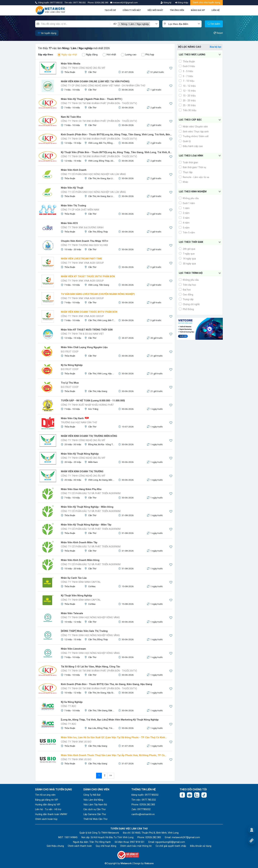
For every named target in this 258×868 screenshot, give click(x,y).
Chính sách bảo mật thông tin (136, 846)
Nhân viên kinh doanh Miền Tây (79, 543)
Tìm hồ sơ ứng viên (45, 795)
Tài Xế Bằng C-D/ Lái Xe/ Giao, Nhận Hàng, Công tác (90, 667)
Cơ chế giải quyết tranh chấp (171, 846)
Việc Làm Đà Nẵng (93, 800)
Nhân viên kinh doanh (74, 170)
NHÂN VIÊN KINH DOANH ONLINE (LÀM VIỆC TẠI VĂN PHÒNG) (95, 82)
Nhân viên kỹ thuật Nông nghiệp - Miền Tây (86, 525)
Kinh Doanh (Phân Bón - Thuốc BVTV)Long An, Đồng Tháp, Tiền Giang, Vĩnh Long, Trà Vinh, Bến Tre (117, 135)
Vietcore (149, 863)
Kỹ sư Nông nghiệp (72, 365)
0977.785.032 (80, 3)
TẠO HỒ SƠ (110, 10)
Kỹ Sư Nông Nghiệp (72, 702)
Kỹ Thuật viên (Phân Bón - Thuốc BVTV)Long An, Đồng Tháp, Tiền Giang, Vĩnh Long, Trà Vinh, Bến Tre (117, 152)
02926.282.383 (101, 3)
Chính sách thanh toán (80, 846)
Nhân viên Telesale (72, 613)
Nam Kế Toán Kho (71, 117)
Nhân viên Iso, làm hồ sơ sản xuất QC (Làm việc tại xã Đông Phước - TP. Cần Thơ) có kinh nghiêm (114, 738)
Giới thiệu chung (55, 846)
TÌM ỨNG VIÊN (177, 10)
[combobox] (138, 24)
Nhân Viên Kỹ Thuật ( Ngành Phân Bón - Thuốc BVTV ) (92, 99)
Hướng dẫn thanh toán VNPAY (51, 814)
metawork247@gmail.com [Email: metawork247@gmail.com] (186, 837)
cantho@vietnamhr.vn (143, 814)
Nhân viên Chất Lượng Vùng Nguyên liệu (84, 347)
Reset (218, 33)
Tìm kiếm (214, 24)
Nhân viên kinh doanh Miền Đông (80, 560)
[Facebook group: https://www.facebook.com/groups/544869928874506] (190, 795)
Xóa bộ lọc (215, 47)
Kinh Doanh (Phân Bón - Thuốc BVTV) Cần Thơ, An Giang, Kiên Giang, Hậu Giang (106, 684)
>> (111, 775)
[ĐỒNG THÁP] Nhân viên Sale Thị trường (84, 631)
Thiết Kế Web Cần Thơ (95, 819)
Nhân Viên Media (71, 64)
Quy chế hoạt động (106, 846)
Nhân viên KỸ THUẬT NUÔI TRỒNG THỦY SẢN (87, 330)
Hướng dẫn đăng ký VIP (48, 805)
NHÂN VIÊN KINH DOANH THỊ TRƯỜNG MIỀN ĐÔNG (89, 436)
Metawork (126, 863)
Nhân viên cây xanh (72, 418)
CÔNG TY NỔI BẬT (132, 10)
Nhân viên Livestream (73, 649)
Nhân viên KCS (69, 223)
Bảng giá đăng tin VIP (47, 800)
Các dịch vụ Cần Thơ (94, 809)
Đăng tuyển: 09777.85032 (145, 795)
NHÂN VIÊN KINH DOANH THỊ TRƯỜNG (82, 471)
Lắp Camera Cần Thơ (95, 814)
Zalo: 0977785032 (141, 809)
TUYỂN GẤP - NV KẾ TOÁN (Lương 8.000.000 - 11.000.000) (93, 401)
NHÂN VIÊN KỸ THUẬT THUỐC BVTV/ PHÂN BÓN (88, 277)
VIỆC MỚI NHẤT (155, 10)
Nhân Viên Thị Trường (73, 206)
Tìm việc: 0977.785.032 (144, 800)
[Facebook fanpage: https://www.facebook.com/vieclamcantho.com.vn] (182, 795)
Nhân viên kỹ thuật (72, 188)
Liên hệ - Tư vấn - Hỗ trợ (48, 809)
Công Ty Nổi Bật (92, 795)
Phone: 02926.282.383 (143, 805)
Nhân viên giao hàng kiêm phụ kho (81, 489)
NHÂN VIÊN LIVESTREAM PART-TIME (82, 259)
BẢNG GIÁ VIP (198, 10)
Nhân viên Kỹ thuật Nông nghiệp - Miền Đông (87, 507)
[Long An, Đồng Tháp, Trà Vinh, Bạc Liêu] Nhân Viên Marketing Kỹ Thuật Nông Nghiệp (110, 720)
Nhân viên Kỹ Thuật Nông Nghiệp (80, 454)
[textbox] (153, 24)
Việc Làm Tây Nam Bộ (95, 805)
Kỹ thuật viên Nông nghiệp (77, 596)
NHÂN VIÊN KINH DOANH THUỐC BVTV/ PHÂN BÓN (89, 312)
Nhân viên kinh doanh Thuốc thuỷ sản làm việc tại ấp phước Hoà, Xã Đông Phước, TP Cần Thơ (114, 755)
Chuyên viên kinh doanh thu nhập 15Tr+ (85, 241)
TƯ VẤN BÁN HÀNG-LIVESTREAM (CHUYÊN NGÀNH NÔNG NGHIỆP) (98, 294)
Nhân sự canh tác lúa (74, 578)
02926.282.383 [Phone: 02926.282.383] (153, 837)
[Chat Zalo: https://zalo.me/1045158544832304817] (197, 795)
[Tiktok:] (204, 795)
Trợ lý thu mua (70, 383)
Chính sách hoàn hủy (46, 819)
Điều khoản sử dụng (201, 846)
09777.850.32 (57, 3)
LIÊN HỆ (216, 10)
